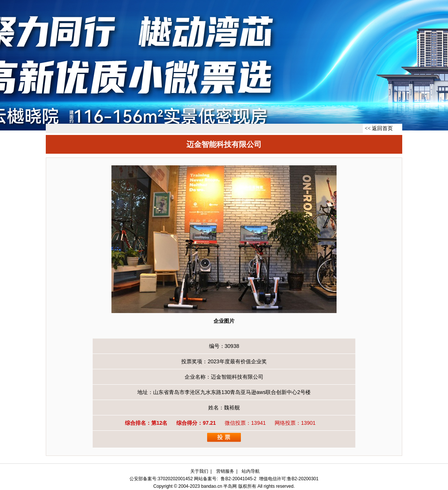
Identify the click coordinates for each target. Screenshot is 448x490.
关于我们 (199, 471)
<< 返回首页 (379, 128)
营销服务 (225, 471)
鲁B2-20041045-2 (238, 479)
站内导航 (251, 471)
